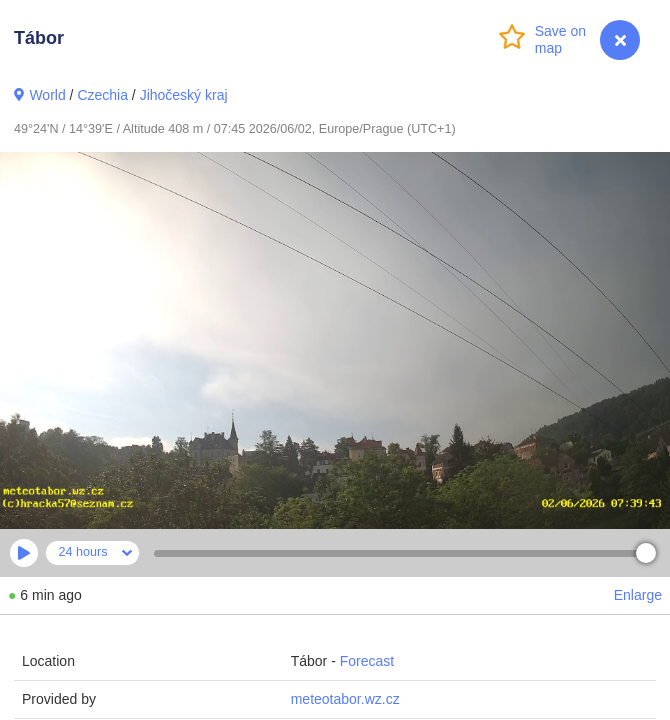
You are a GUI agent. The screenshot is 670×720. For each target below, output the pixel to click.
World (47, 95)
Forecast (367, 661)
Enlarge (638, 595)
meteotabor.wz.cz (345, 699)
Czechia (102, 95)
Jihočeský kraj (184, 95)
